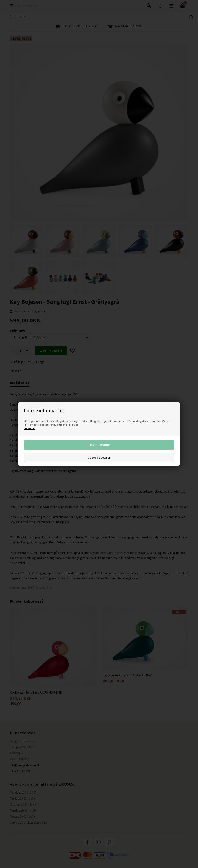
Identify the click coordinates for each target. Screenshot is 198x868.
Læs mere (30, 428)
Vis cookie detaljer (99, 457)
